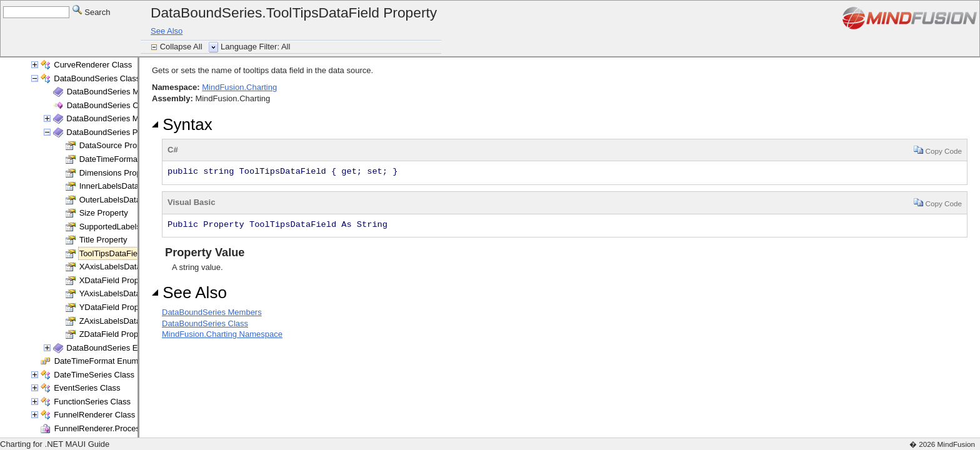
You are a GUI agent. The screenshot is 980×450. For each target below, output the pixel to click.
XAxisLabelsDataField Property (136, 267)
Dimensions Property (117, 173)
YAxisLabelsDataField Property (135, 293)
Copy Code (938, 150)
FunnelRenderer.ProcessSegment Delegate (133, 428)
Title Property (103, 240)
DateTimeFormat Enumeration (109, 361)
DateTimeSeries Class (94, 375)
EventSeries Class (87, 388)
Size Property (104, 213)
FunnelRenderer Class (94, 415)
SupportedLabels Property (127, 227)
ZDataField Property (116, 334)
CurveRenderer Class (93, 65)
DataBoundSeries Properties (118, 132)
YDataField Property (116, 307)
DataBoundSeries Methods (115, 118)
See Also (167, 31)
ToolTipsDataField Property (128, 253)
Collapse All (182, 47)
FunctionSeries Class (92, 402)
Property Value (203, 252)
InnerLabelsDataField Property (134, 186)
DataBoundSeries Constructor (121, 105)
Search (92, 12)
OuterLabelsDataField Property (135, 200)
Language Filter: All (255, 47)
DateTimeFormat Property (126, 159)
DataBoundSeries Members (117, 92)
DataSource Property (117, 145)
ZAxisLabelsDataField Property (135, 321)
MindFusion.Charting (239, 87)
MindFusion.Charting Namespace (222, 334)
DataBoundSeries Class (97, 78)
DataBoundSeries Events (112, 348)
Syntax (182, 124)
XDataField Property (116, 280)
